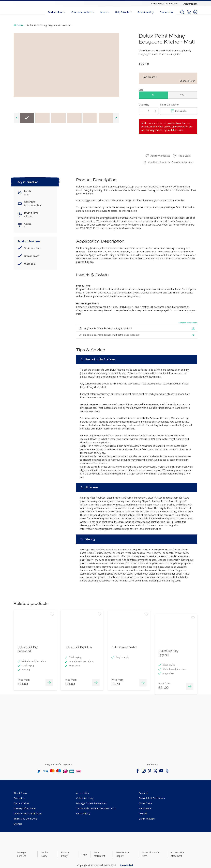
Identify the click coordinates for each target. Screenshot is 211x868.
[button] (195, 12)
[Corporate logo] (190, 3)
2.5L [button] (183, 95)
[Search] (182, 12)
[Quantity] (149, 111)
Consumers (158, 3)
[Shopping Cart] (189, 12)
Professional (172, 3)
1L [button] (153, 95)
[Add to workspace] (52, 635)
